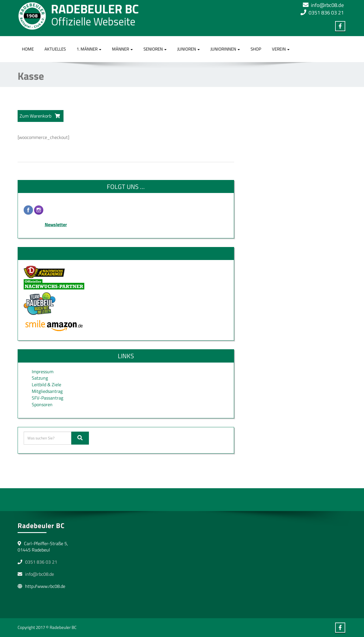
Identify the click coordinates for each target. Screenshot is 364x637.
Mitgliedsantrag (47, 391)
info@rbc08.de (327, 5)
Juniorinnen (225, 49)
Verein (281, 49)
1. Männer (89, 49)
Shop (256, 49)
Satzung (40, 378)
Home (28, 49)
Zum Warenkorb (40, 116)
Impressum (43, 372)
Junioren (188, 49)
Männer (122, 49)
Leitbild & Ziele (46, 385)
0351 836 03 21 (326, 13)
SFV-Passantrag (47, 398)
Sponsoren (42, 404)
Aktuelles (55, 49)
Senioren (155, 49)
